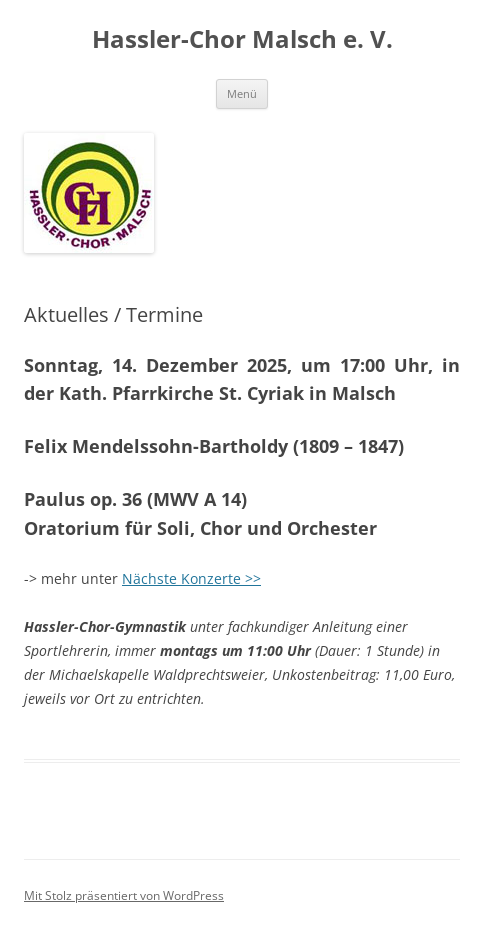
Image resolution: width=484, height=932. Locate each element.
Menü (242, 93)
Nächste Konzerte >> (191, 578)
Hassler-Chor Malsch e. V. (242, 39)
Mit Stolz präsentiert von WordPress (124, 895)
